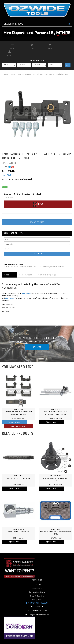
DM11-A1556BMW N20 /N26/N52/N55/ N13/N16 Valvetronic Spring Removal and (55, 405)
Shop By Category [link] (37, 589)
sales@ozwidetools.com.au (37, 608)
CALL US (37, 340)
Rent (38, 198)
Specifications (26, 268)
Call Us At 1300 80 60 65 (37, 604)
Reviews (46, 268)
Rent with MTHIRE (18, 420)
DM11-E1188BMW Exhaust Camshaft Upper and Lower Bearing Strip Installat (19, 405)
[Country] (37, 237)
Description (9, 268)
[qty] (37, 209)
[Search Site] (69, 24)
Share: (9, 160)
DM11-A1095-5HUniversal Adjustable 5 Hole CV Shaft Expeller (55, 471)
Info (34, 172)
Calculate (37, 247)
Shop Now (51, 415)
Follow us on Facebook (37, 596)
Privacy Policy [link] (37, 593)
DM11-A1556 (10, 291)
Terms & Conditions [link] (37, 585)
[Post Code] (37, 242)
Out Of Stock (14, 415)
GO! (68, 58)
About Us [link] (37, 578)
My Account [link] (37, 581)
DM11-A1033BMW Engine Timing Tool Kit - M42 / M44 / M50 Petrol (55, 525)
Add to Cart (37, 215)
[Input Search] (34, 24)
